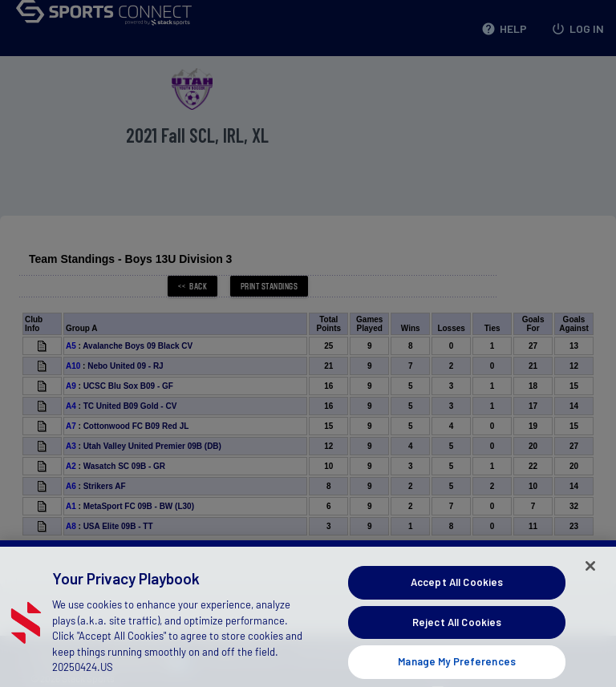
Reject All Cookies (457, 633)
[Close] (590, 577)
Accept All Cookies (457, 593)
